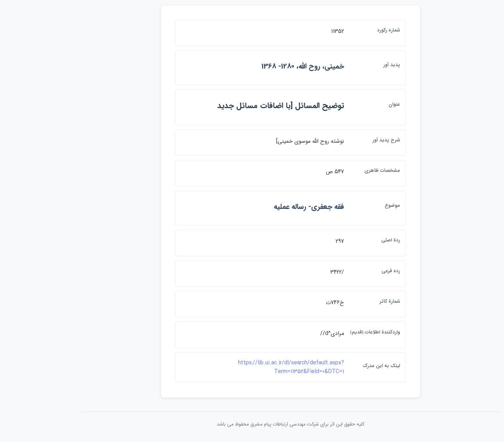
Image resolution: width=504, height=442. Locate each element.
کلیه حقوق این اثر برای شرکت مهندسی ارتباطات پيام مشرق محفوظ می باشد (252, 424)
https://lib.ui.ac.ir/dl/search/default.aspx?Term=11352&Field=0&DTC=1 (253, 367)
